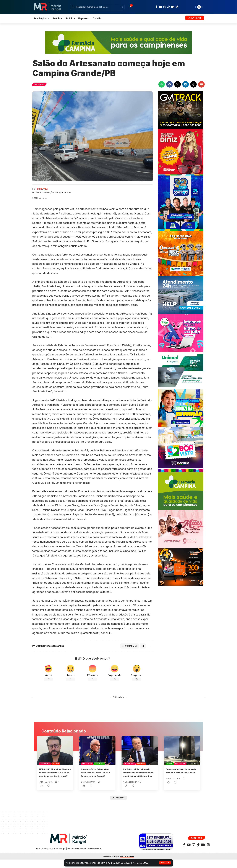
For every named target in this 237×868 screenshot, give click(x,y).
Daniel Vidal (44, 189)
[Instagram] (165, 7)
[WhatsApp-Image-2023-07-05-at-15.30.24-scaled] (181, 151)
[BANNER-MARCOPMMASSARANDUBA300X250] (181, 408)
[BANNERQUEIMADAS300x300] (181, 253)
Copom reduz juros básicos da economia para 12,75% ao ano (182, 773)
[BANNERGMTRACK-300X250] (181, 110)
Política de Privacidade (120, 863)
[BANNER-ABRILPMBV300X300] (181, 450)
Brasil (170, 764)
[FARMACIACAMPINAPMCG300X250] (181, 491)
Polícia (56, 764)
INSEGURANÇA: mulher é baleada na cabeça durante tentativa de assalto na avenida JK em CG (54, 777)
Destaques (41, 84)
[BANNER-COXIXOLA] (181, 202)
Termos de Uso (144, 863)
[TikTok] (169, 7)
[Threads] (177, 7)
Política (141, 764)
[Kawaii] (173, 7)
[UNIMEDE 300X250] (181, 370)
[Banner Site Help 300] (181, 295)
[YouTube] (160, 7)
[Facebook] (157, 7)
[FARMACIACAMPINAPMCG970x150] (118, 42)
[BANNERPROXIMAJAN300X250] (181, 333)
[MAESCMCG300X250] (181, 529)
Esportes (99, 764)
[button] (165, 863)
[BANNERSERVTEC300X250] (181, 567)
